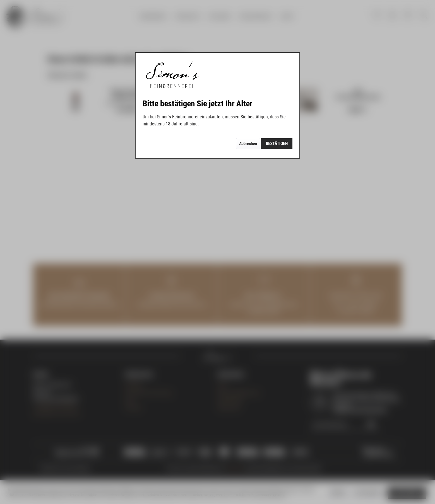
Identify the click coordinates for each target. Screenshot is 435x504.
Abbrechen (248, 144)
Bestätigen (277, 144)
